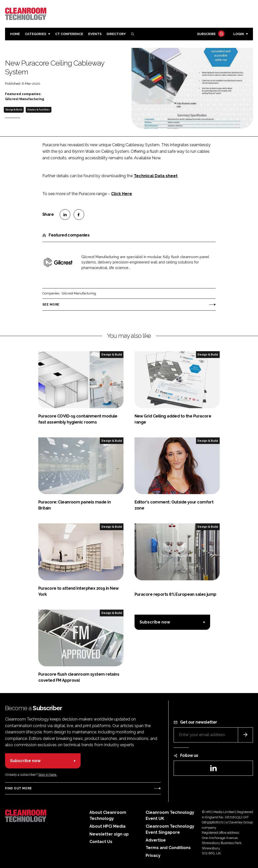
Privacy (153, 856)
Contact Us (101, 842)
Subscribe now (155, 622)
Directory (116, 34)
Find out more (18, 788)
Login (239, 34)
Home (15, 34)
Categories (36, 34)
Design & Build (14, 110)
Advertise (156, 840)
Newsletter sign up (109, 834)
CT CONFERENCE (69, 34)
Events (95, 34)
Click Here (122, 194)
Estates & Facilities (39, 110)
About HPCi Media (107, 826)
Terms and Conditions (168, 848)
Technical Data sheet (156, 176)
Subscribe (210, 34)
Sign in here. (48, 775)
